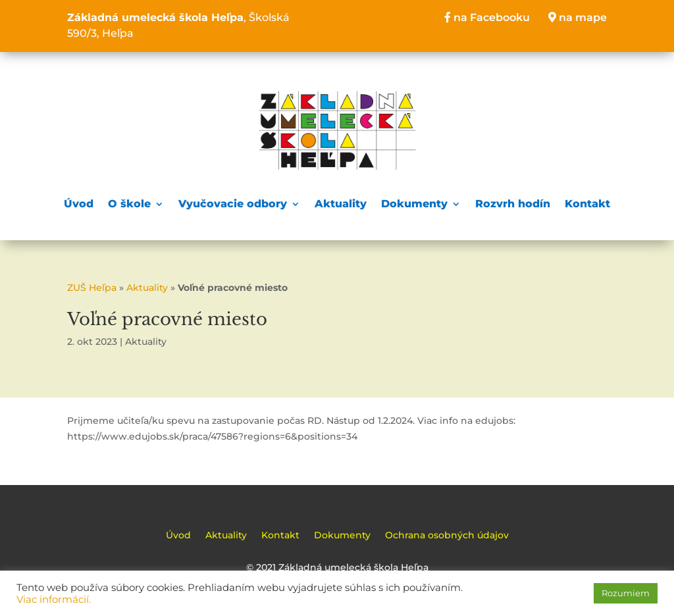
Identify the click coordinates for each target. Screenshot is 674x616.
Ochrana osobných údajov (447, 536)
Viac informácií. (54, 600)
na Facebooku (487, 17)
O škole (129, 204)
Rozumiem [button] (626, 593)
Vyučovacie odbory (233, 204)
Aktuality (341, 204)
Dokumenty (414, 204)
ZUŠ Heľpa (92, 288)
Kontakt (587, 204)
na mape (578, 17)
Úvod (79, 204)
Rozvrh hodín (513, 204)
